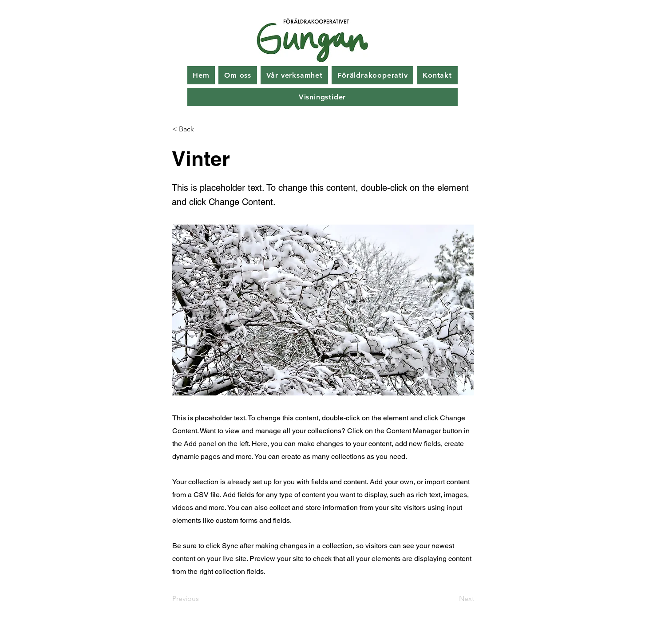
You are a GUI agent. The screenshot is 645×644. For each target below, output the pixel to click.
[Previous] (202, 599)
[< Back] (202, 129)
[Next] (452, 599)
